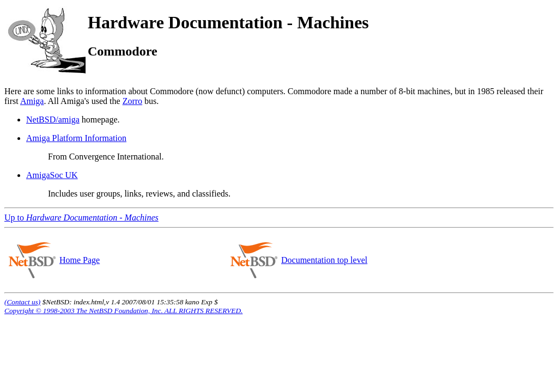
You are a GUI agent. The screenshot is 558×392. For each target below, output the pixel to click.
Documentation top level (324, 260)
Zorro (132, 101)
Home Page (79, 260)
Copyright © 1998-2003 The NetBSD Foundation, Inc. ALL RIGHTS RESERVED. (123, 311)
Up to (81, 218)
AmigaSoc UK (52, 175)
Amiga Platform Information (76, 138)
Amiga (32, 101)
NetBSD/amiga (53, 120)
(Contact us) (22, 302)
